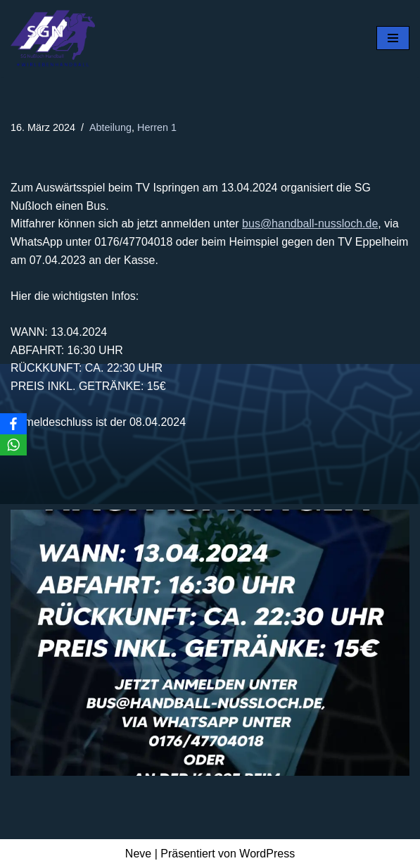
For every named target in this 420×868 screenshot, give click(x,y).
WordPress (267, 854)
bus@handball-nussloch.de (310, 224)
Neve (138, 854)
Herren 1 (157, 127)
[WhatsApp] (13, 445)
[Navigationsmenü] (393, 38)
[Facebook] (13, 424)
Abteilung (110, 127)
